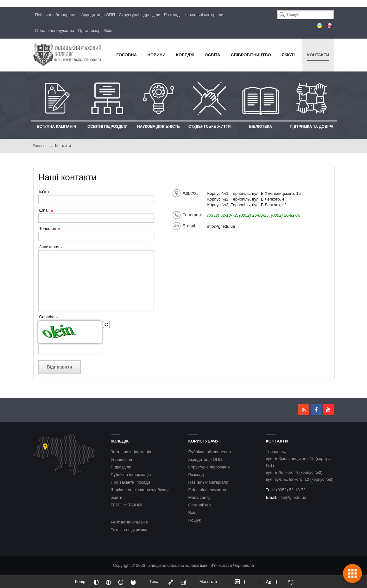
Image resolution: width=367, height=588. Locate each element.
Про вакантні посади (130, 482)
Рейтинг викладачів (129, 522)
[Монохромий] (109, 582)
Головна (41, 146)
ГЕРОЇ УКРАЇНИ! (127, 505)
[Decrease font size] (261, 582)
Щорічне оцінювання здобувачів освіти (141, 494)
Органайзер (89, 31)
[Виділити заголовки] (183, 582)
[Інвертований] (96, 582)
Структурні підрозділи (139, 15)
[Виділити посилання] (171, 582)
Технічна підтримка (129, 530)
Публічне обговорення (56, 15)
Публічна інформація (131, 475)
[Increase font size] (276, 582)
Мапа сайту (199, 497)
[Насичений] (133, 582)
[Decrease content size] (230, 582)
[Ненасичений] (121, 582)
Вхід (108, 31)
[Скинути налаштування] (291, 582)
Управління (122, 459)
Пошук (195, 520)
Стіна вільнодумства (55, 31)
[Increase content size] (244, 582)
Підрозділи (121, 467)
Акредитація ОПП (98, 15)
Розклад (172, 15)
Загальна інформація (131, 452)
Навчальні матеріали (203, 15)
